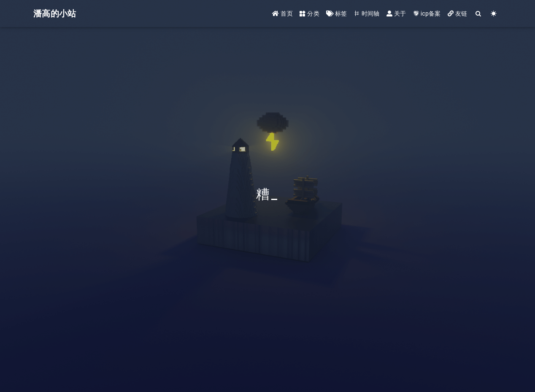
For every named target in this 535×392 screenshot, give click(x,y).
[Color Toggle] (494, 14)
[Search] (479, 14)
